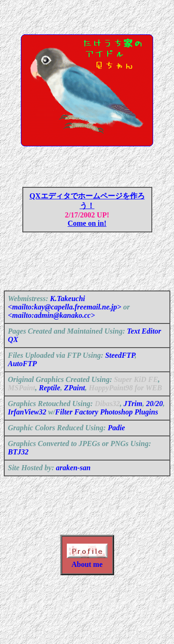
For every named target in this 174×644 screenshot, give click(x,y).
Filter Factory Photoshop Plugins (107, 423)
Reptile (50, 399)
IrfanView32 (27, 423)
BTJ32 (18, 463)
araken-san (74, 479)
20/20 (155, 415)
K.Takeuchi (68, 310)
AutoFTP (22, 375)
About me (87, 581)
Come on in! (87, 229)
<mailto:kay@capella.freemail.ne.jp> (64, 318)
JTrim (133, 415)
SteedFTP (120, 366)
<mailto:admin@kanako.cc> (52, 326)
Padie (116, 439)
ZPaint (74, 399)
